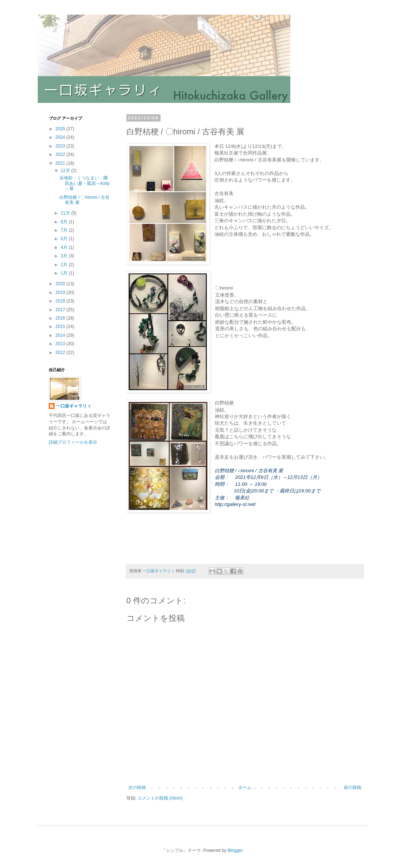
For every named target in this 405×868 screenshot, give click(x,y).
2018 (61, 301)
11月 (66, 213)
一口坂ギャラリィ (74, 406)
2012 (61, 353)
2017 (61, 310)
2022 (61, 154)
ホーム (245, 787)
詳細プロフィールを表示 (73, 442)
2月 (65, 265)
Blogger (235, 850)
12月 (66, 171)
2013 (61, 344)
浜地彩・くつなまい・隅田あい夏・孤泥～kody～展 (84, 183)
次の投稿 (137, 787)
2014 (61, 335)
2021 (61, 163)
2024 (61, 137)
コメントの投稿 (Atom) (160, 798)
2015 (61, 327)
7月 (65, 230)
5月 (65, 239)
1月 (65, 273)
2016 (61, 318)
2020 (61, 284)
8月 (65, 222)
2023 (61, 146)
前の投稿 (353, 787)
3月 (65, 256)
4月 (65, 247)
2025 (61, 129)
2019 (61, 293)
